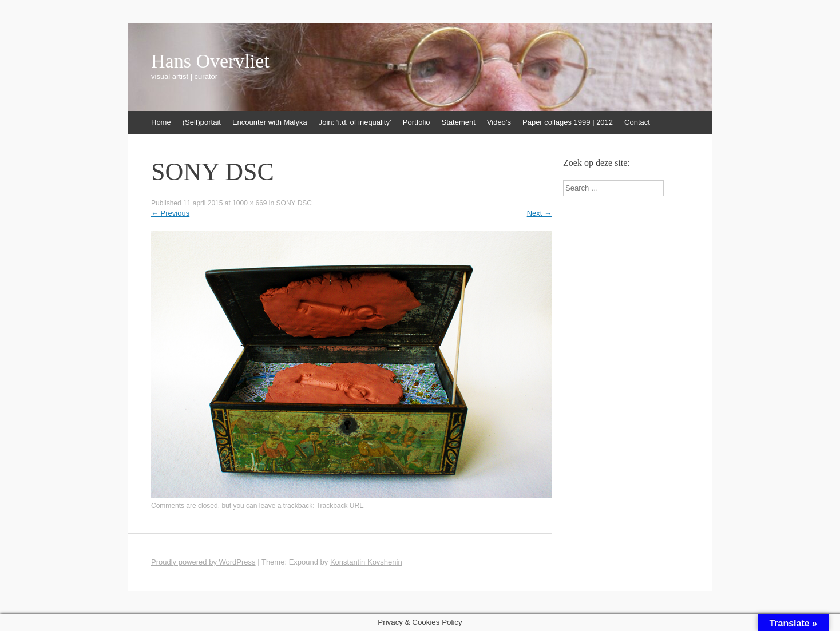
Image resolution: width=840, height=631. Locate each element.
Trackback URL (340, 506)
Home (161, 122)
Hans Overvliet (210, 61)
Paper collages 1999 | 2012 (568, 122)
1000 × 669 (249, 203)
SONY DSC (294, 203)
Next (539, 213)
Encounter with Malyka (270, 122)
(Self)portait (202, 122)
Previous (170, 213)
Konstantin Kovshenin (366, 562)
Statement (459, 122)
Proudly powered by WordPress (203, 562)
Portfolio (417, 122)
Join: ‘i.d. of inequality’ (355, 122)
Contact (637, 122)
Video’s (499, 122)
